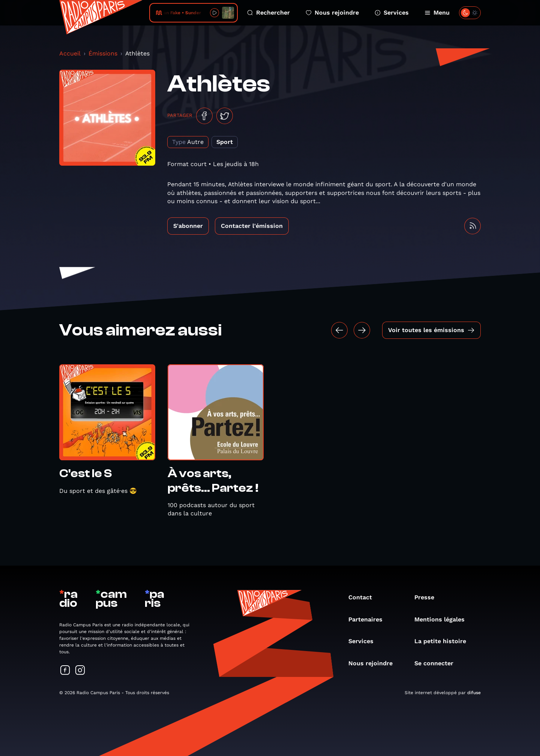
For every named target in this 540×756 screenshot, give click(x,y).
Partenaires (369, 619)
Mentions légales (443, 619)
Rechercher (268, 13)
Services (392, 13)
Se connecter (438, 663)
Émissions (103, 53)
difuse (474, 693)
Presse (428, 597)
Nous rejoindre (332, 13)
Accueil (70, 53)
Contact (364, 597)
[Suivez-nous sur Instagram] (80, 671)
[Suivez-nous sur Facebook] (65, 671)
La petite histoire (444, 641)
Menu (437, 13)
